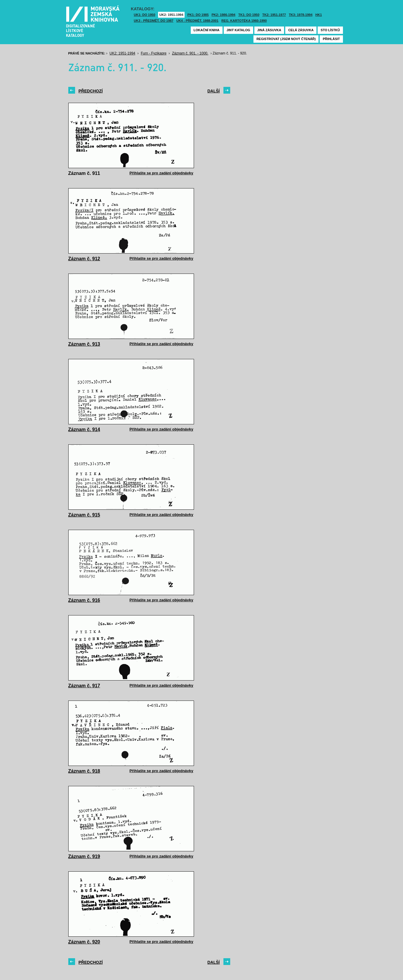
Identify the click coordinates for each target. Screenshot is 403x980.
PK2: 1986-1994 (224, 15)
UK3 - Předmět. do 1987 (154, 21)
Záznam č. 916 (84, 600)
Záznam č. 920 (84, 942)
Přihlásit (331, 39)
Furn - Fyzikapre (154, 53)
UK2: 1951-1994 (171, 15)
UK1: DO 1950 (145, 15)
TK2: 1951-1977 (274, 15)
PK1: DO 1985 (198, 15)
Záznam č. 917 (84, 686)
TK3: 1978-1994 (301, 15)
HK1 (319, 15)
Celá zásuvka (301, 30)
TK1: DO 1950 (249, 15)
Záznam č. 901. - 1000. (190, 53)
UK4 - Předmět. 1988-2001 (197, 21)
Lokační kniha (207, 30)
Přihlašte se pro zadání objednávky (161, 173)
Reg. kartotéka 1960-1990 (244, 21)
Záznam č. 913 (84, 344)
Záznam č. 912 (84, 259)
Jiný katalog (238, 30)
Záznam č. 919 (84, 856)
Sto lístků (330, 30)
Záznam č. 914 (84, 429)
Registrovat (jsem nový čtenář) (286, 39)
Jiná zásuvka (269, 30)
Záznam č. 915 (84, 515)
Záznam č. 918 (84, 771)
